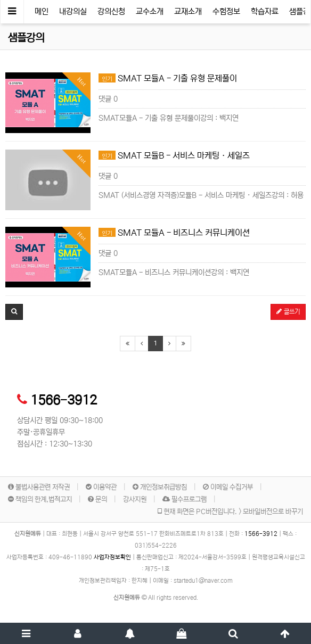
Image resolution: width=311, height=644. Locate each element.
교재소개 (188, 11)
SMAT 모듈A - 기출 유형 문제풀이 (168, 78)
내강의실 (73, 11)
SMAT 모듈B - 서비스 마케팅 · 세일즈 (174, 155)
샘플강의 (26, 38)
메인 (42, 11)
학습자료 (265, 11)
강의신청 (111, 11)
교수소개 (150, 11)
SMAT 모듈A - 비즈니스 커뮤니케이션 (174, 233)
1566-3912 (64, 401)
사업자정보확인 (112, 557)
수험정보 (226, 11)
